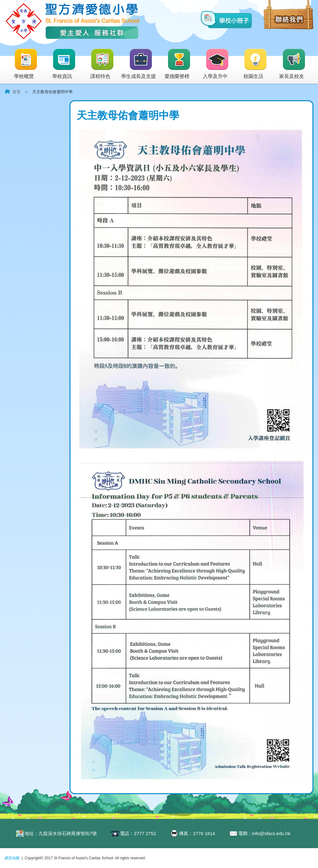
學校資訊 (64, 64)
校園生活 (255, 64)
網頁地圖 (12, 858)
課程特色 (102, 64)
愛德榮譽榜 (178, 64)
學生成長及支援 (139, 64)
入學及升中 (216, 64)
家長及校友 (292, 64)
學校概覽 (26, 64)
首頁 (16, 92)
